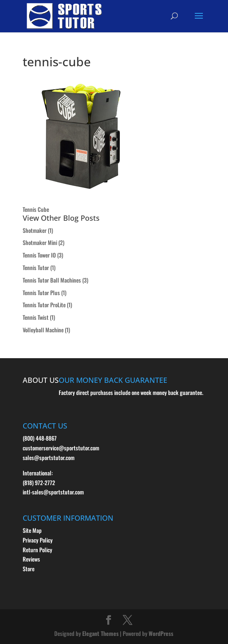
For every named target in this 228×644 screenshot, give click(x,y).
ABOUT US (41, 380)
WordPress (161, 633)
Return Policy (37, 550)
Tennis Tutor (36, 267)
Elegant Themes (100, 633)
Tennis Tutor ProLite (44, 305)
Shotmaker (35, 230)
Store (29, 569)
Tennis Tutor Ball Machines (52, 280)
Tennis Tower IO (39, 255)
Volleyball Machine (43, 330)
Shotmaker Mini (40, 242)
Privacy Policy (38, 540)
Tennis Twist (36, 317)
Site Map (32, 530)
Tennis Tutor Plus (41, 292)
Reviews (31, 559)
